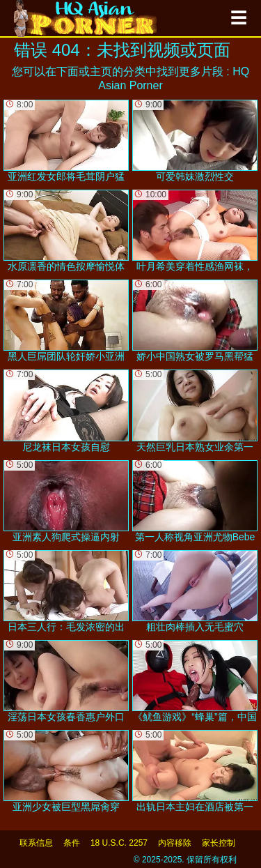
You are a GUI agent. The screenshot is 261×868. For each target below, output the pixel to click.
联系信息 (36, 843)
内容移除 (175, 843)
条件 (72, 843)
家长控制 (219, 843)
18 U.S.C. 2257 (119, 843)
